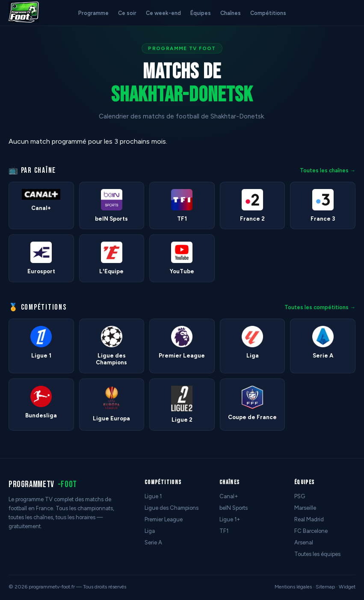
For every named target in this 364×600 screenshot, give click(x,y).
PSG (300, 496)
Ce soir (127, 13)
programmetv (43, 484)
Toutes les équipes (317, 554)
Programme (93, 13)
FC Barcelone (311, 531)
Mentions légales (293, 587)
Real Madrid (309, 519)
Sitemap (325, 587)
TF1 (224, 531)
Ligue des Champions (172, 508)
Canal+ (229, 496)
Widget (347, 587)
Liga (150, 531)
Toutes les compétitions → (320, 307)
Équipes (201, 13)
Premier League (164, 519)
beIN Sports (234, 508)
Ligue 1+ (230, 519)
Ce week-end (163, 13)
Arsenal (304, 542)
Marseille (305, 508)
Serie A (153, 542)
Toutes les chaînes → (328, 170)
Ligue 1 (153, 496)
